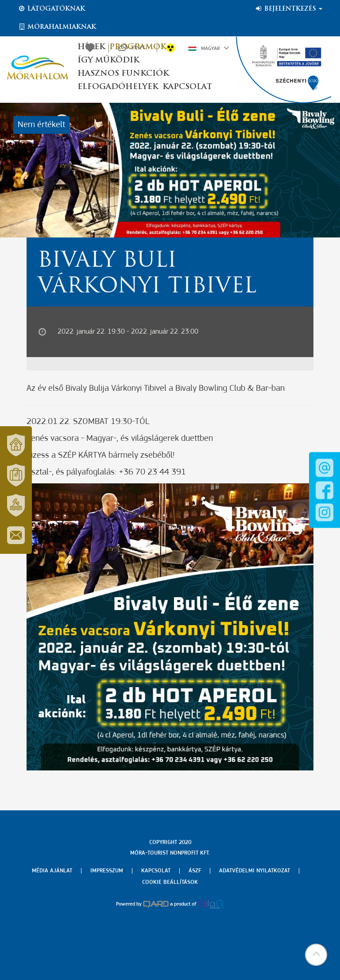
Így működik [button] (108, 60)
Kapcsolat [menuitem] (156, 871)
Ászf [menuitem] (195, 871)
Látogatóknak (51, 9)
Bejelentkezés (288, 9)
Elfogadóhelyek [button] (118, 87)
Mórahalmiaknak (57, 27)
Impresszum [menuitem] (107, 871)
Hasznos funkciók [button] (123, 74)
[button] (316, 956)
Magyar (209, 48)
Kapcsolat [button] (187, 87)
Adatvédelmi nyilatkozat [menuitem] (255, 871)
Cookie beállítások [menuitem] (170, 882)
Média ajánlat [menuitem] (52, 871)
